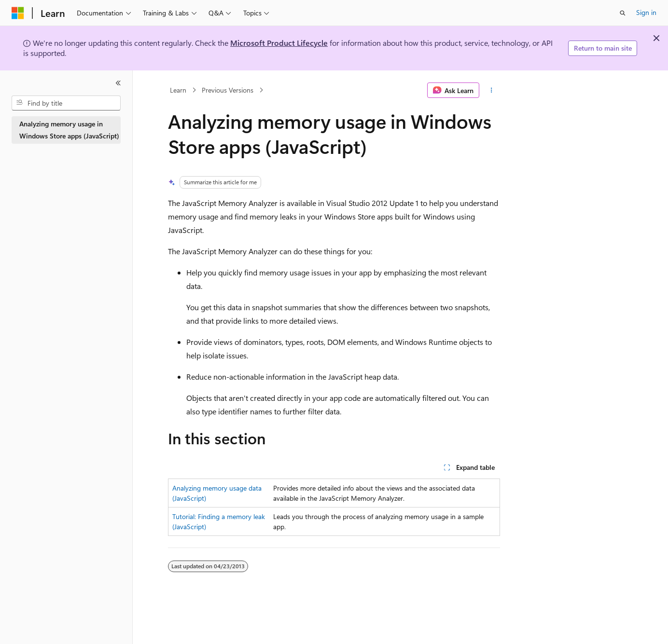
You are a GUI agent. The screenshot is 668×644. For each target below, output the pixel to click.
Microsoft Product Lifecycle (279, 43)
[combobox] (66, 103)
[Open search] (623, 13)
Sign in (646, 12)
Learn (178, 90)
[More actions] (492, 90)
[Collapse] (118, 83)
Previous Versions (228, 90)
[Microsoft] (18, 13)
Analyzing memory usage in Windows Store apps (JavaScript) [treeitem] (69, 130)
